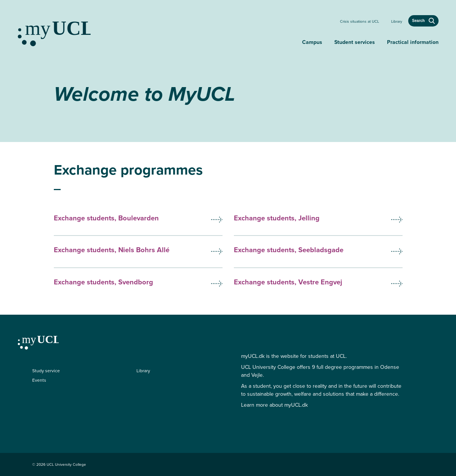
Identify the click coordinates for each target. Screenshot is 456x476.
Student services (355, 42)
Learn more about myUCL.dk (274, 405)
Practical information (413, 42)
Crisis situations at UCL (360, 21)
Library (397, 21)
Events (39, 380)
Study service (46, 371)
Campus (312, 42)
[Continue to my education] (157, 31)
